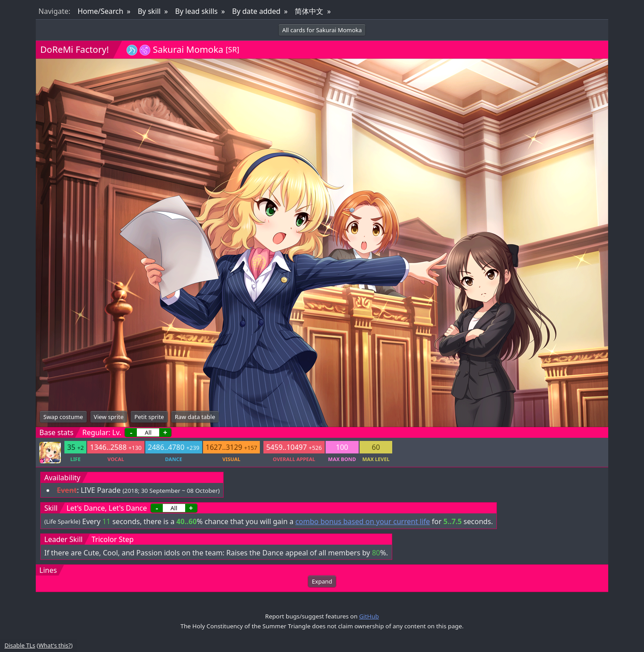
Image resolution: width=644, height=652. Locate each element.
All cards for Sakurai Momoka (322, 30)
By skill (149, 11)
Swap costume (63, 417)
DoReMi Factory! (74, 49)
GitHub (369, 616)
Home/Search (100, 11)
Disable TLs (20, 645)
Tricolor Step (113, 539)
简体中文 (309, 11)
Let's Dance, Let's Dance (107, 508)
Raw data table (195, 417)
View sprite (109, 417)
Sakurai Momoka (188, 49)
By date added (256, 11)
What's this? (55, 645)
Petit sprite (149, 417)
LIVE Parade (100, 490)
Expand (322, 581)
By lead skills (197, 11)
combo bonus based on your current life (362, 521)
